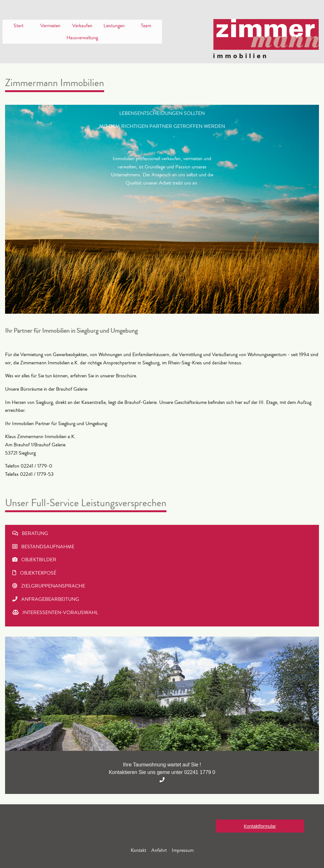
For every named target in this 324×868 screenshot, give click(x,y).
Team (146, 26)
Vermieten (50, 26)
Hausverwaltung (82, 38)
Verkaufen (82, 26)
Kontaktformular (260, 826)
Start (19, 26)
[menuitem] (19, 26)
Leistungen (114, 26)
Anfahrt (159, 850)
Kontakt (138, 850)
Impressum (183, 850)
